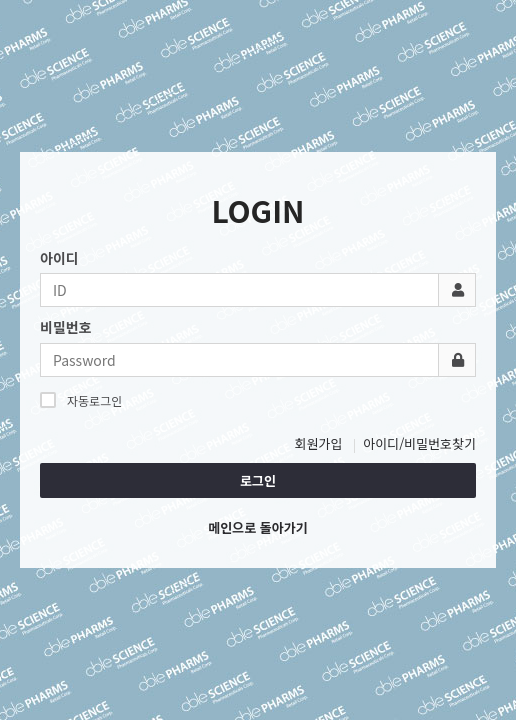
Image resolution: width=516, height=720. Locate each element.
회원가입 (319, 443)
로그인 (258, 480)
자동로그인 (81, 400)
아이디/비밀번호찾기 (419, 443)
